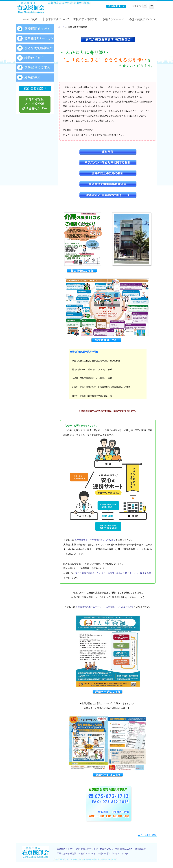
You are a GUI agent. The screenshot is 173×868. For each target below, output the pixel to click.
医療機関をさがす (65, 849)
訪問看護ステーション (87, 849)
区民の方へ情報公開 (66, 853)
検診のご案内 (107, 849)
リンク (125, 853)
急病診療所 (140, 849)
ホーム (61, 27)
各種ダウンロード (87, 853)
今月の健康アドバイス (109, 853)
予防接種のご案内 (124, 849)
